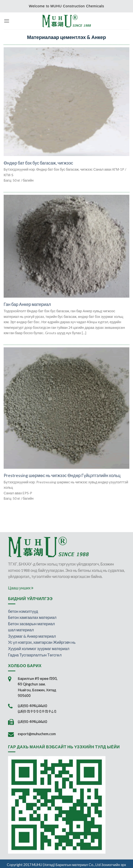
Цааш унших (21, 588)
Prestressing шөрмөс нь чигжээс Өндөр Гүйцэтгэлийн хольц (62, 475)
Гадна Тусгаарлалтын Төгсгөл (35, 655)
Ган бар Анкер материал (27, 304)
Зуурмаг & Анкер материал (32, 636)
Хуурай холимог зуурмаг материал (39, 649)
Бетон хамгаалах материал (32, 617)
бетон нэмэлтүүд (23, 611)
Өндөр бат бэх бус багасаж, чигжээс (38, 163)
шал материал (21, 630)
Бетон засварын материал (31, 624)
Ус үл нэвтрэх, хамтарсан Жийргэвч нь (42, 642)
